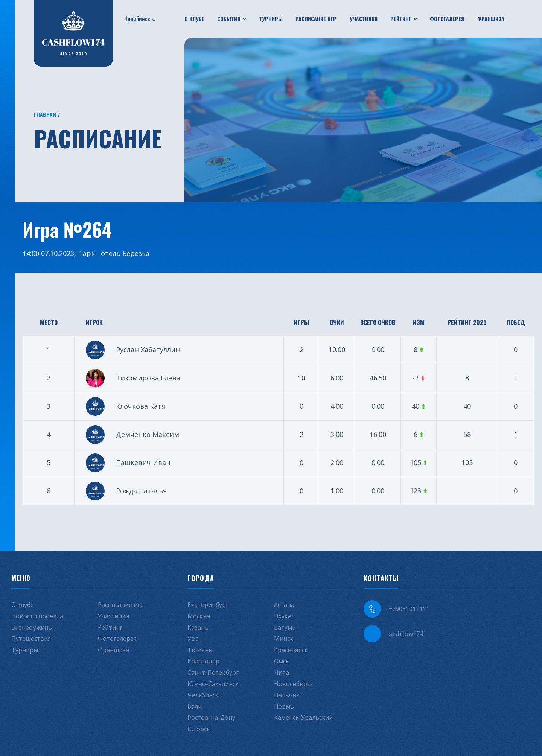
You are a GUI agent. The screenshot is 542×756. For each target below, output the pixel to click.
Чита (282, 672)
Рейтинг (401, 19)
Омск (282, 661)
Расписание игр (316, 19)
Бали (195, 706)
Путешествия (31, 639)
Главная (45, 114)
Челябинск (137, 19)
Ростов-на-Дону (211, 718)
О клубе (194, 19)
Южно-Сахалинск (213, 684)
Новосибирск (294, 684)
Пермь (284, 706)
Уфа (193, 639)
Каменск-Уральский (303, 718)
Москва (199, 616)
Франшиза (491, 19)
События (229, 19)
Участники (364, 19)
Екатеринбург (208, 605)
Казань (198, 627)
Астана (284, 605)
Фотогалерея (447, 19)
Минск (284, 639)
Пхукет (284, 616)
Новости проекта (37, 616)
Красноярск (291, 650)
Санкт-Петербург (213, 672)
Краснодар (203, 661)
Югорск (199, 729)
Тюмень (200, 650)
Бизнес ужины (32, 627)
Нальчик (287, 695)
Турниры (271, 19)
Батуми (285, 627)
